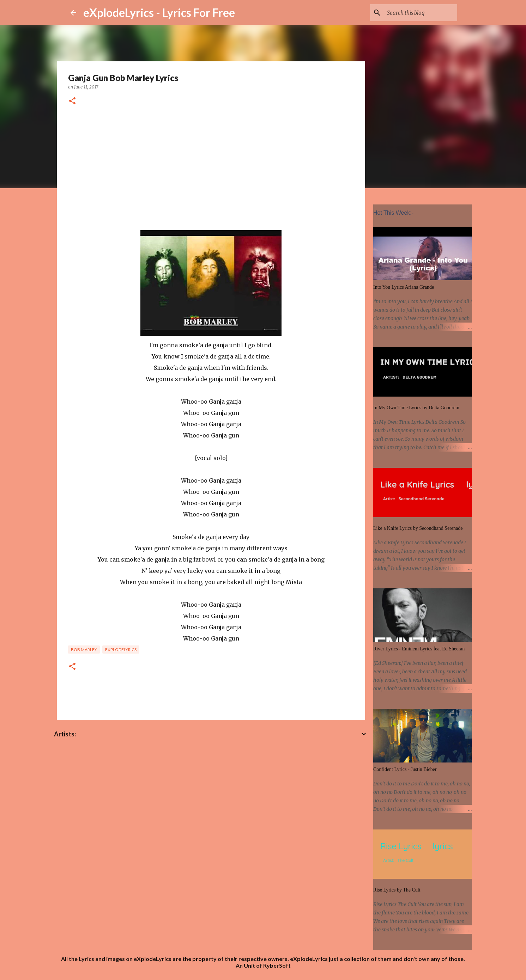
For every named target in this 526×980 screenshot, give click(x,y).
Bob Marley (84, 650)
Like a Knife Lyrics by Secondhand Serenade (418, 528)
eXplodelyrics (121, 650)
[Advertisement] (211, 170)
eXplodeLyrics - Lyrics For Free (159, 13)
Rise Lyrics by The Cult (397, 890)
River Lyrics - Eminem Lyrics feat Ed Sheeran (419, 649)
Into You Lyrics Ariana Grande (404, 287)
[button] (72, 101)
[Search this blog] (420, 13)
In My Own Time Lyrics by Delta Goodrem (416, 408)
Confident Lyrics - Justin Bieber (405, 769)
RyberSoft (277, 965)
